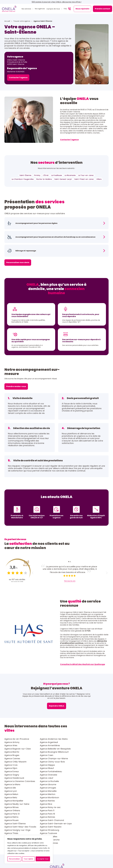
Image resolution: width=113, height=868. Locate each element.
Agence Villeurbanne (50, 807)
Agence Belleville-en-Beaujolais (55, 745)
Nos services (27, 9)
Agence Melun (47, 775)
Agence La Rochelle (14, 768)
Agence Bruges (47, 749)
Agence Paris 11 (12, 788)
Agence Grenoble (84, 762)
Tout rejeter (28, 859)
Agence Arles (46, 742)
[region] (29, 849)
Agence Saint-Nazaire (50, 798)
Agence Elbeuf (47, 759)
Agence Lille (10, 772)
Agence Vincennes (84, 807)
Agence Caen (82, 749)
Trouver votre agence (22, 21)
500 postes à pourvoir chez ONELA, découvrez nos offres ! (57, 2)
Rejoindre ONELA (57, 706)
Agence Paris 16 (83, 788)
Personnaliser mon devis (18, 262)
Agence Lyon (81, 772)
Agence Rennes (47, 791)
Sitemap (103, 858)
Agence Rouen (82, 791)
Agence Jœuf (46, 765)
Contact (63, 840)
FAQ (65, 9)
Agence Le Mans (48, 768)
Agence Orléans (83, 784)
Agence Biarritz (82, 745)
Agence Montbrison (49, 778)
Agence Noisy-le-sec (50, 784)
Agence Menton (83, 775)
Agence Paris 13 (47, 788)
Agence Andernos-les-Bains (54, 739)
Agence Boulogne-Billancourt (19, 749)
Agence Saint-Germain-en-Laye (91, 794)
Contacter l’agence (18, 78)
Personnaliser (14, 859)
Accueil (7, 21)
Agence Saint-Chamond (16, 794)
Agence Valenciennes (15, 804)
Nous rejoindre (82, 9)
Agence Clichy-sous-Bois (17, 755)
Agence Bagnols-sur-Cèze (18, 745)
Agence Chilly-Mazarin (86, 752)
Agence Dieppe (82, 755)
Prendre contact (103, 9)
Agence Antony (83, 739)
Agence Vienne (82, 804)
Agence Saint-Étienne (50, 794)
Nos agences (40, 9)
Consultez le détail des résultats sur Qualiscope (83, 664)
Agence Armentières (85, 742)
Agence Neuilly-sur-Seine (52, 781)
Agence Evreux (82, 759)
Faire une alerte (103, 840)
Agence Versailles (48, 804)
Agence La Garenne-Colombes (90, 765)
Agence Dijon (11, 759)
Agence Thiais (47, 801)
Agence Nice (81, 781)
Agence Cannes (12, 752)
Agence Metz (11, 778)
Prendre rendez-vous (16, 386)
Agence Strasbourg (14, 801)
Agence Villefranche (14, 807)
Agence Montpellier (84, 778)
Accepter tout (43, 859)
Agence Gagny (47, 762)
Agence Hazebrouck (14, 765)
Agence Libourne (83, 768)
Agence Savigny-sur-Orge (88, 798)
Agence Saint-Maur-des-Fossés (20, 798)
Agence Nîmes (12, 784)
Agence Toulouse (84, 801)
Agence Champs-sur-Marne (54, 752)
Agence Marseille (13, 775)
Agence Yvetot (12, 811)
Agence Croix (46, 755)
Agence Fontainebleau (15, 762)
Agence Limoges (48, 772)
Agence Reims (11, 791)
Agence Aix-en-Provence (17, 739)
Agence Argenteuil (13, 742)
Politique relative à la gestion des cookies (81, 858)
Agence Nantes (12, 781)
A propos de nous (53, 9)
